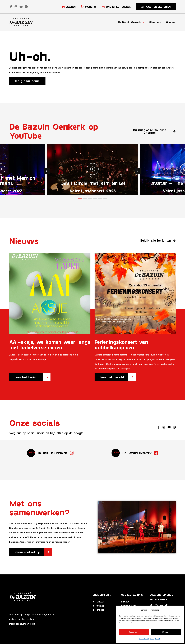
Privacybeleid (155, 639)
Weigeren (166, 632)
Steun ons (155, 22)
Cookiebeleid (144, 639)
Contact (171, 22)
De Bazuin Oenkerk (131, 22)
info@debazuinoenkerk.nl (23, 624)
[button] (47, 171)
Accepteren (134, 632)
